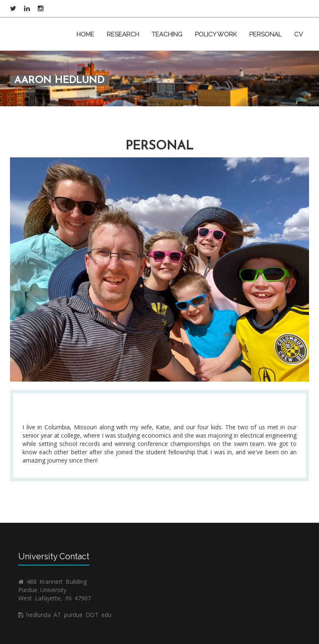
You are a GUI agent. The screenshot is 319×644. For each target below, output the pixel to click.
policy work (216, 34)
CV (298, 34)
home (85, 34)
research (123, 34)
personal (265, 34)
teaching (167, 34)
